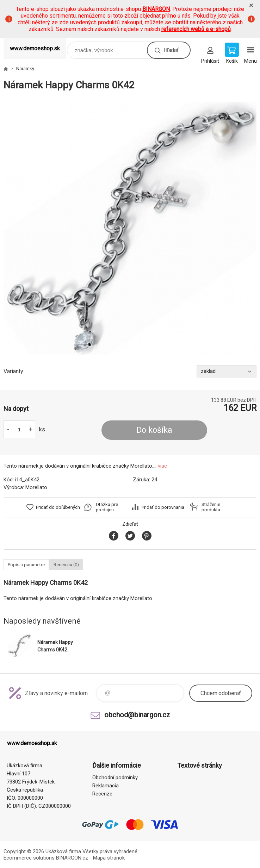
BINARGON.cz (72, 858)
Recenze (102, 794)
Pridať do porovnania (163, 507)
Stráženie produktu (211, 507)
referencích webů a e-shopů (196, 29)
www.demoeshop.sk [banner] (35, 48)
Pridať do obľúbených (58, 507)
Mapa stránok (109, 858)
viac (162, 466)
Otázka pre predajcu (107, 507)
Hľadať (171, 50)
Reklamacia (106, 786)
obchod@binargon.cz (137, 715)
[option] (130, 228)
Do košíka (154, 430)
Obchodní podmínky (115, 778)
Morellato (36, 487)
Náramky (25, 68)
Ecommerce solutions (29, 858)
